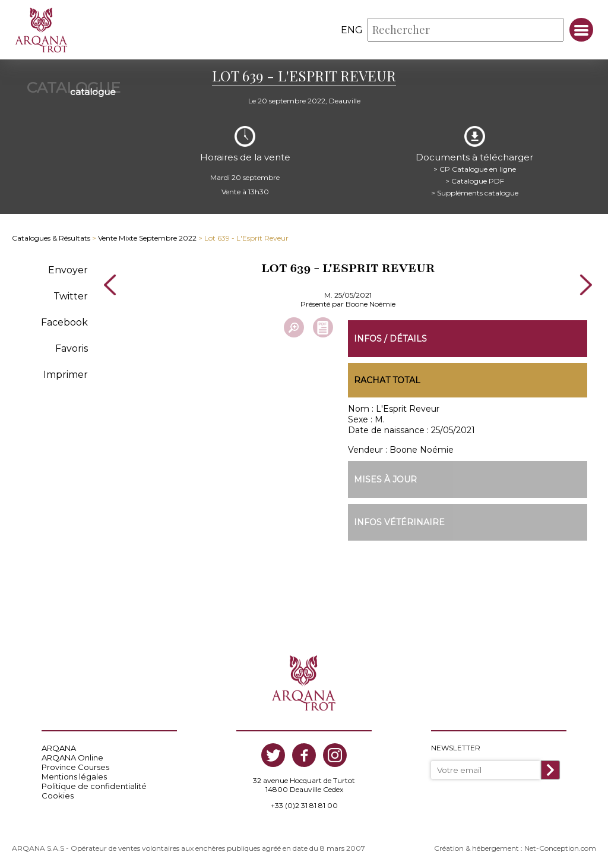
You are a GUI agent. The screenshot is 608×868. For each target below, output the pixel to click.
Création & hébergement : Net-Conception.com (515, 848)
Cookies (58, 796)
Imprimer (66, 375)
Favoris (72, 348)
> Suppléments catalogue (475, 193)
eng (352, 30)
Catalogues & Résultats (51, 238)
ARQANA (59, 748)
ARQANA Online (72, 757)
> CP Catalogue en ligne (475, 169)
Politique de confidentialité (94, 786)
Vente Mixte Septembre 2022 (147, 238)
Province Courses (75, 767)
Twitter (71, 296)
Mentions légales (74, 777)
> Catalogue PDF (475, 181)
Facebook (64, 322)
